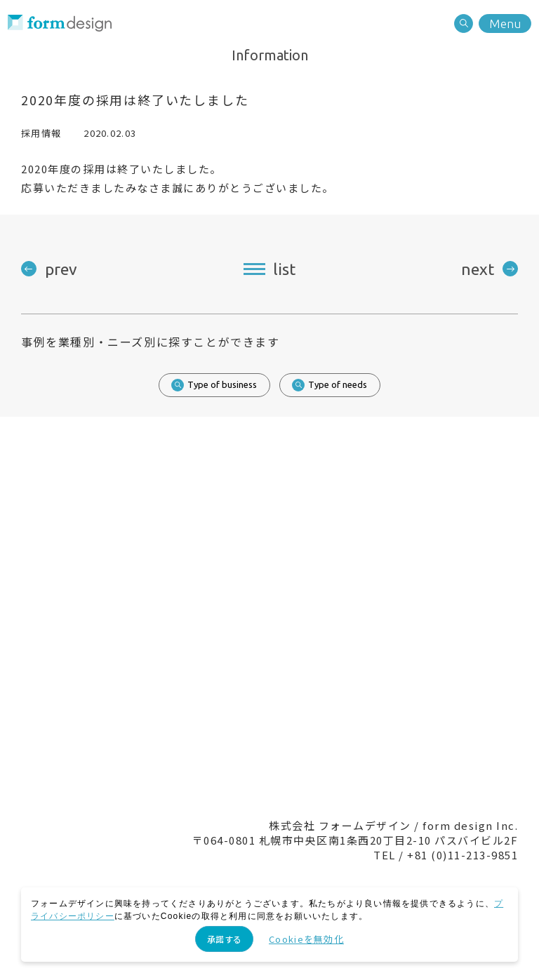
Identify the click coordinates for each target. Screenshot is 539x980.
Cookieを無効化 (306, 939)
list (284, 269)
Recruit (330, 713)
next (478, 269)
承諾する (224, 939)
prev (61, 269)
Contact (210, 713)
